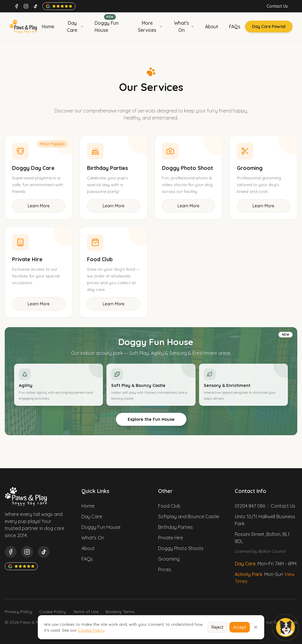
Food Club (169, 506)
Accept (240, 627)
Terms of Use (86, 612)
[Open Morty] (285, 628)
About (88, 548)
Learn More (39, 206)
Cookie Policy (52, 612)
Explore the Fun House (151, 419)
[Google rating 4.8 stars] (59, 6)
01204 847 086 (250, 506)
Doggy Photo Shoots (181, 548)
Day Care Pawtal (269, 27)
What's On (93, 538)
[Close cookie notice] (256, 627)
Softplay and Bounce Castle (189, 516)
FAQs (87, 559)
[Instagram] (26, 6)
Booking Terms (120, 612)
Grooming (169, 559)
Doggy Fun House (101, 527)
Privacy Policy (18, 612)
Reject (217, 627)
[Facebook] (17, 6)
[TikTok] (35, 6)
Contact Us (277, 6)
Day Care (92, 516)
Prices (165, 569)
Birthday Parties (175, 527)
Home (88, 506)
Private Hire (170, 538)
